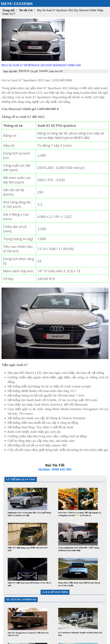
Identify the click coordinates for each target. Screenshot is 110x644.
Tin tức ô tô (26, 10)
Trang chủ (8, 10)
